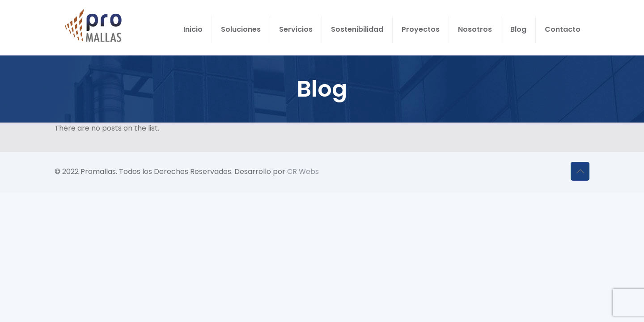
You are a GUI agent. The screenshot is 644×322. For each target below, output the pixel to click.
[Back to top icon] (580, 171)
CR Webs (303, 172)
